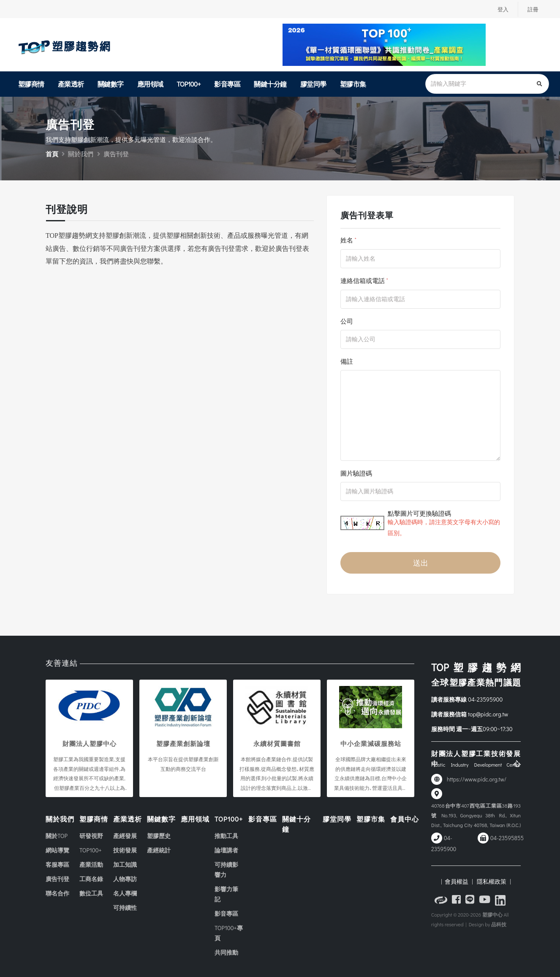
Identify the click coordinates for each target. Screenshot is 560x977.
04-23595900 (485, 699)
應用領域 (150, 84)
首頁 (52, 154)
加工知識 (125, 864)
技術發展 (125, 850)
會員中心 (405, 819)
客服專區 (57, 864)
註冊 (533, 9)
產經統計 (159, 850)
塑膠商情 (31, 84)
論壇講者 (226, 850)
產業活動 (91, 864)
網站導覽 (57, 850)
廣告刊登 (57, 879)
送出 (421, 563)
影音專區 (227, 84)
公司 (347, 321)
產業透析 (71, 84)
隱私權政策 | (493, 882)
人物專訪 (125, 879)
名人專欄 (125, 893)
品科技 (499, 924)
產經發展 (125, 836)
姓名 (347, 240)
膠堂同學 (313, 84)
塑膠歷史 (159, 836)
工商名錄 (91, 879)
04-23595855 (507, 838)
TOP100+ (189, 84)
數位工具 (91, 893)
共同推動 (226, 952)
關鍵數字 (111, 84)
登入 (502, 9)
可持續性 (125, 908)
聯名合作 (57, 893)
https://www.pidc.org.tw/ (477, 779)
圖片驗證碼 (356, 473)
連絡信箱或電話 (363, 280)
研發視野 (91, 836)
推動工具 (226, 836)
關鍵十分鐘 (270, 84)
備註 (347, 361)
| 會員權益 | (457, 882)
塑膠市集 (353, 84)
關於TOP (57, 836)
